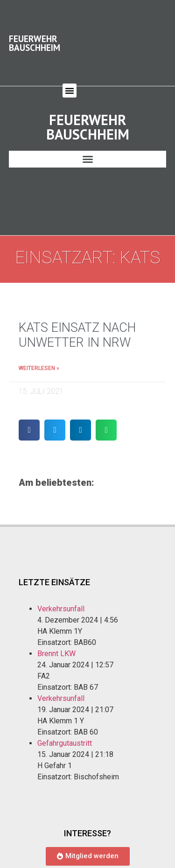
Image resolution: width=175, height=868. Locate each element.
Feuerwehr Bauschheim (35, 38)
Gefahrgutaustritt (65, 735)
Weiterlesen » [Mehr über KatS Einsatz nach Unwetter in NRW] (39, 359)
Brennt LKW (56, 645)
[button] (70, 86)
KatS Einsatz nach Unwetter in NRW (77, 326)
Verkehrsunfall (61, 600)
